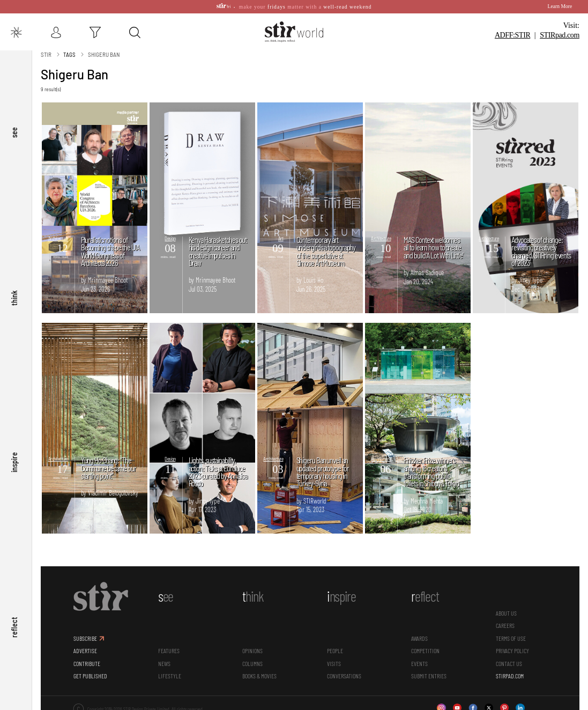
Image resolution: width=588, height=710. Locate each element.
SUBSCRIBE (85, 638)
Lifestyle (170, 676)
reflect (14, 628)
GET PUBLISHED (90, 676)
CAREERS (505, 625)
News (164, 663)
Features (169, 650)
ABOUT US (506, 613)
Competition (425, 650)
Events (419, 663)
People (335, 650)
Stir (46, 54)
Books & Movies (259, 676)
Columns (252, 663)
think (14, 298)
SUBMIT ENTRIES (429, 676)
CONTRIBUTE (87, 663)
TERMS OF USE (511, 638)
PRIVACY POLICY (512, 650)
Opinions (252, 650)
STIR (560, 35)
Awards (419, 638)
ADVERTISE (85, 650)
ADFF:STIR (512, 35)
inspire (14, 463)
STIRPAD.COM (510, 676)
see (14, 133)
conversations (344, 676)
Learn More (560, 6)
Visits (334, 663)
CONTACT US (509, 663)
